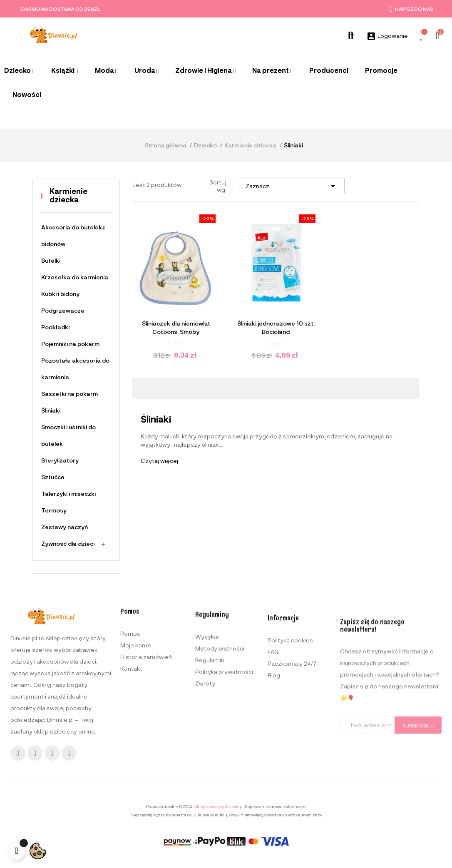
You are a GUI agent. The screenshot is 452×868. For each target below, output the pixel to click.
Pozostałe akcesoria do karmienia (75, 369)
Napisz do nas (411, 9)
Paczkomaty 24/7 (292, 785)
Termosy (54, 510)
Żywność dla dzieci (68, 543)
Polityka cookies (290, 761)
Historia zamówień (146, 755)
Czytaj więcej (159, 461)
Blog (274, 796)
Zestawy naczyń (65, 527)
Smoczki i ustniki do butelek (68, 435)
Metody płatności (220, 759)
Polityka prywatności (224, 782)
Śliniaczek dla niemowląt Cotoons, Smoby (176, 327)
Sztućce (53, 477)
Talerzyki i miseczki (68, 494)
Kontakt (131, 767)
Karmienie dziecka (68, 195)
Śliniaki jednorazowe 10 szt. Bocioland (276, 327)
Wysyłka (207, 747)
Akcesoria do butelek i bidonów (73, 235)
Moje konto (136, 743)
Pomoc (130, 732)
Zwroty (205, 794)
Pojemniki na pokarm (70, 344)
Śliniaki (51, 410)
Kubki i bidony (60, 294)
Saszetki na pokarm (70, 394)
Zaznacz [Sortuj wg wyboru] (292, 186)
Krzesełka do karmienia (75, 277)
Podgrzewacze (63, 310)
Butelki (51, 260)
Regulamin (210, 770)
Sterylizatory (60, 460)
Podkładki (55, 327)
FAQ (273, 773)
